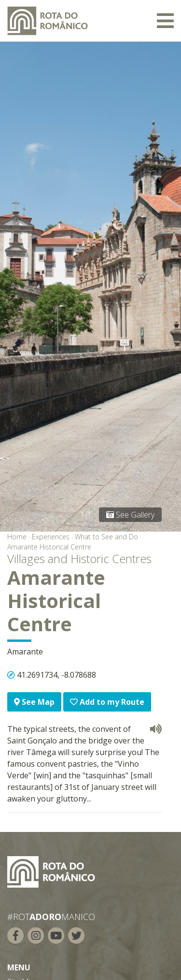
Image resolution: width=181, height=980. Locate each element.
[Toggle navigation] (165, 21)
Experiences (51, 537)
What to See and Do (106, 537)
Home (17, 537)
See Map (34, 702)
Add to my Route (107, 702)
